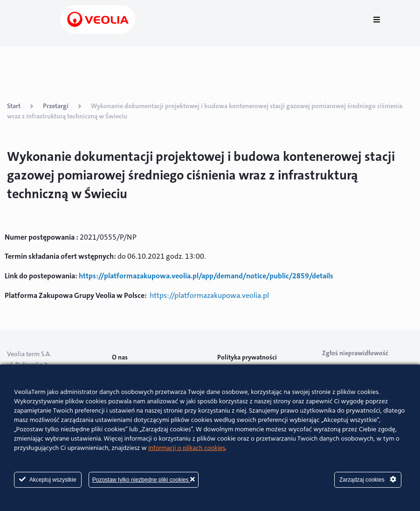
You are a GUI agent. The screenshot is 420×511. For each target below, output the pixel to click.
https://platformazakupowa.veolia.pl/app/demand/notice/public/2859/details (206, 276)
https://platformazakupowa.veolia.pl (209, 295)
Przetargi (56, 106)
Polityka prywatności (247, 357)
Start (14, 106)
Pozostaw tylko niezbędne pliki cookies (144, 480)
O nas (120, 357)
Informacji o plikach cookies (187, 448)
